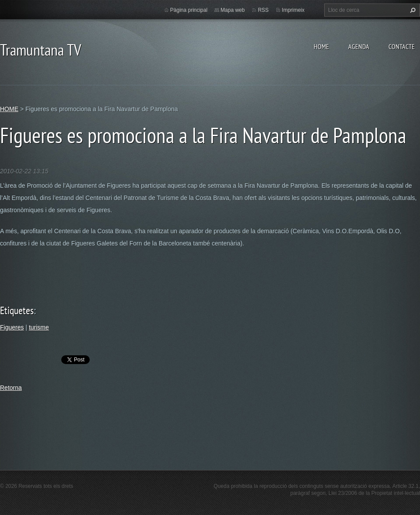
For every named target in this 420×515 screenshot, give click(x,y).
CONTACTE (402, 46)
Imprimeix (293, 10)
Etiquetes (17, 310)
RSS (263, 10)
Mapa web (233, 10)
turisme (39, 327)
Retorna (11, 388)
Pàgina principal (189, 10)
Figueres (12, 327)
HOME (321, 46)
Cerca (412, 10)
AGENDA (359, 46)
